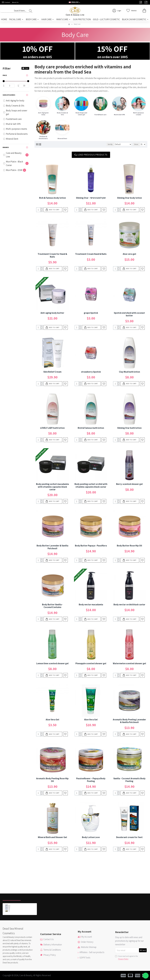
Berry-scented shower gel (129, 484)
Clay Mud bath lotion (129, 372)
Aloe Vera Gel (52, 720)
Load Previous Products (92, 155)
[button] (146, 976)
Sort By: (110, 144)
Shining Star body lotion (129, 198)
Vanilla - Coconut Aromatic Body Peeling (129, 780)
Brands (6, 147)
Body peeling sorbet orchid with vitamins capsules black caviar (91, 485)
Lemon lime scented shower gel (52, 663)
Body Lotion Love (91, 837)
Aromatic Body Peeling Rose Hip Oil (52, 780)
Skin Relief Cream (52, 372)
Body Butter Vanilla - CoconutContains (52, 606)
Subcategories (9, 95)
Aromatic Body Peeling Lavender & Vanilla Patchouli (129, 721)
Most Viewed (30, 898)
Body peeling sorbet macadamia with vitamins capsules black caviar (52, 487)
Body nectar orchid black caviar (129, 605)
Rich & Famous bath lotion (91, 428)
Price (5, 75)
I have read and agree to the (126, 958)
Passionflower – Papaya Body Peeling (91, 780)
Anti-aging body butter (52, 313)
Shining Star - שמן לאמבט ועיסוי (91, 198)
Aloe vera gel (129, 254)
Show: (136, 144)
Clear (26, 68)
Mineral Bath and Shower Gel (52, 837)
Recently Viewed (12, 898)
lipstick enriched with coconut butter (129, 314)
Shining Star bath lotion (129, 428)
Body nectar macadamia (91, 605)
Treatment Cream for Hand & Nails (52, 255)
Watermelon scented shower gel (129, 663)
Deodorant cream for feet (129, 837)
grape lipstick (91, 313)
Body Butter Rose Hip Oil (129, 546)
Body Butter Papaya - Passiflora (91, 546)
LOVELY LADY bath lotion (52, 428)
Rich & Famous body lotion (52, 198)
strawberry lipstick (91, 372)
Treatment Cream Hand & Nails (91, 254)
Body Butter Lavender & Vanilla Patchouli (52, 547)
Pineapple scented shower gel (91, 663)
